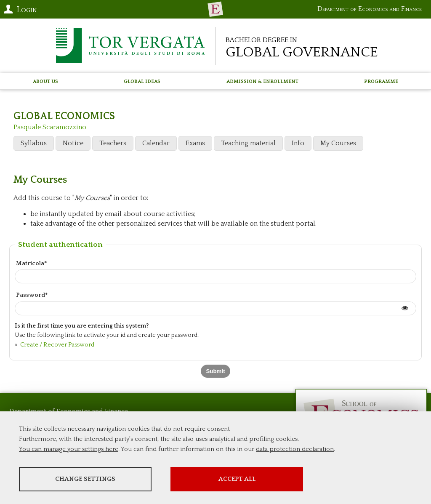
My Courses (338, 143)
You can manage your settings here (69, 449)
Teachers (113, 143)
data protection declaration (295, 449)
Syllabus (34, 143)
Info (298, 143)
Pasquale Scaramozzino (50, 127)
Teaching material (248, 143)
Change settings (85, 479)
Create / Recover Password (57, 345)
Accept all (237, 479)
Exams (195, 143)
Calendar (156, 143)
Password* (32, 295)
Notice (73, 143)
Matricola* (31, 264)
